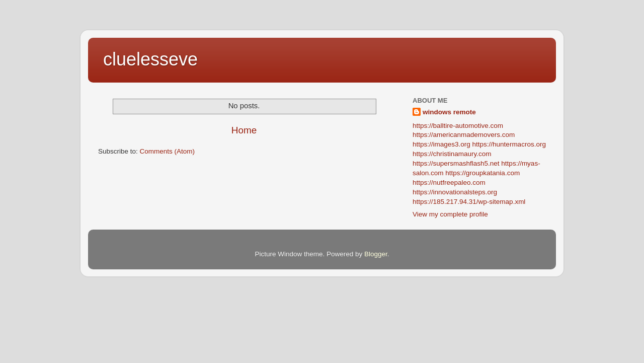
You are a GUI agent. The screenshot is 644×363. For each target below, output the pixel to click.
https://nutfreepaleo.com (449, 183)
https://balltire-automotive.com (458, 126)
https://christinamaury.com (452, 154)
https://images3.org (441, 144)
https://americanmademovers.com (464, 135)
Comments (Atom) (168, 151)
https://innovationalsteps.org (455, 192)
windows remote (449, 112)
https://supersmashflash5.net (456, 163)
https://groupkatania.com (482, 173)
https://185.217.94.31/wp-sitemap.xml (469, 202)
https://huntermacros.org (509, 144)
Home (244, 130)
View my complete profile (450, 214)
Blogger (376, 254)
